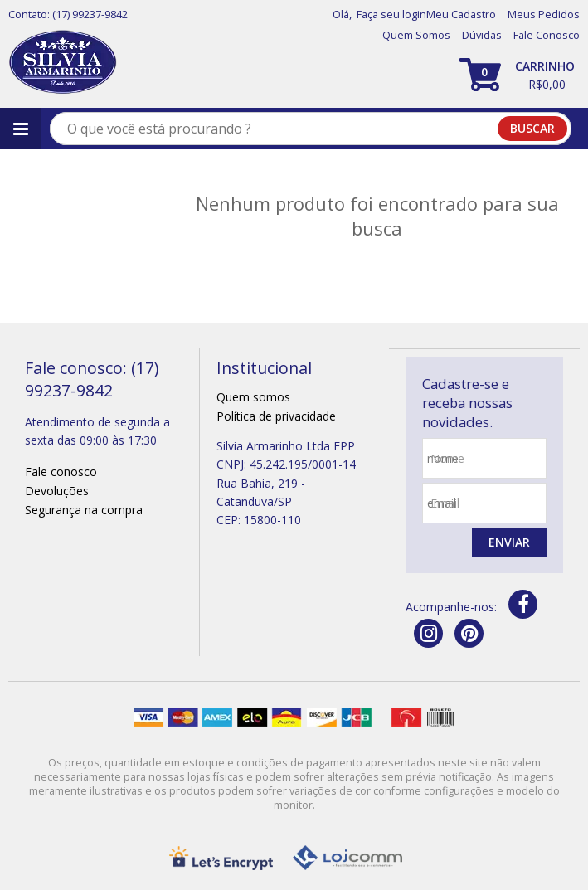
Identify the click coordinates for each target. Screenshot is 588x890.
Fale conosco (61, 472)
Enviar (509, 542)
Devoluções (57, 491)
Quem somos (253, 397)
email (445, 503)
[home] (63, 63)
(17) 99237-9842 (90, 15)
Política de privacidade (276, 416)
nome (447, 458)
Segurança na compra (84, 510)
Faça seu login (391, 15)
